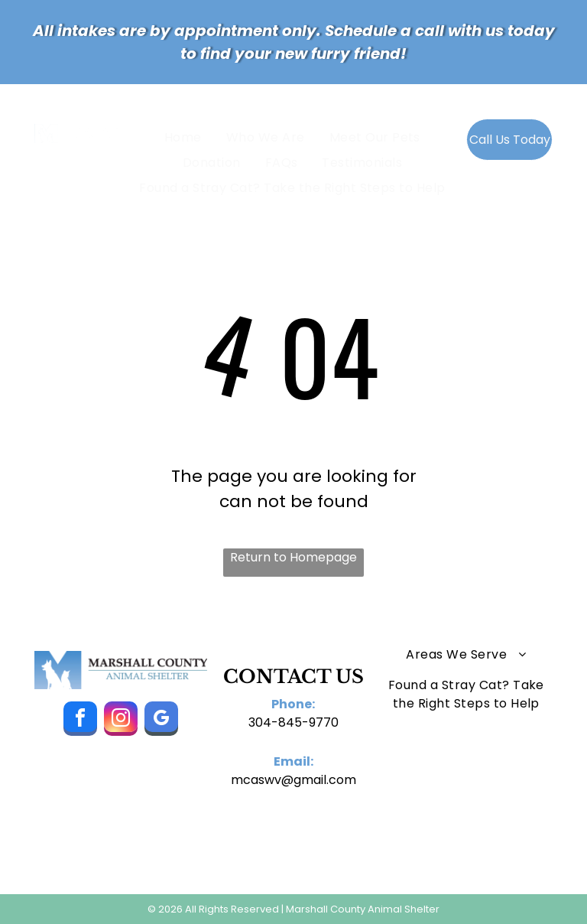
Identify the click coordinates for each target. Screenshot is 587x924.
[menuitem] (186, 137)
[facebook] (80, 721)
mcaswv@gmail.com (293, 780)
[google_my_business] (161, 721)
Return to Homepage (293, 557)
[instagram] (121, 721)
